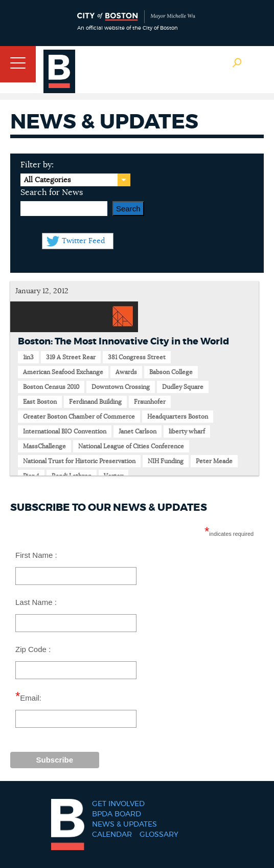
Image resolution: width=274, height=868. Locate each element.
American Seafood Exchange (63, 372)
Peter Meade (214, 461)
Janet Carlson (138, 431)
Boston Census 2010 (51, 387)
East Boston (40, 402)
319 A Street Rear (71, 357)
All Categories (47, 180)
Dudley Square (183, 387)
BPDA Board (117, 814)
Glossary (159, 835)
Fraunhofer (150, 402)
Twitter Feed (83, 241)
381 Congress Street (137, 357)
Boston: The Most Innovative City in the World (123, 342)
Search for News (52, 192)
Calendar (112, 835)
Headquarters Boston (178, 417)
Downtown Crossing (121, 387)
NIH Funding (166, 461)
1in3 (28, 357)
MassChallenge (44, 446)
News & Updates (124, 824)
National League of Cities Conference (131, 446)
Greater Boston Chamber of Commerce (79, 417)
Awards (126, 372)
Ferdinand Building (95, 402)
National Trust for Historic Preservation (79, 461)
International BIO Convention (65, 431)
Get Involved (118, 804)
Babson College (171, 372)
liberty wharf (187, 431)
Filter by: (37, 165)
